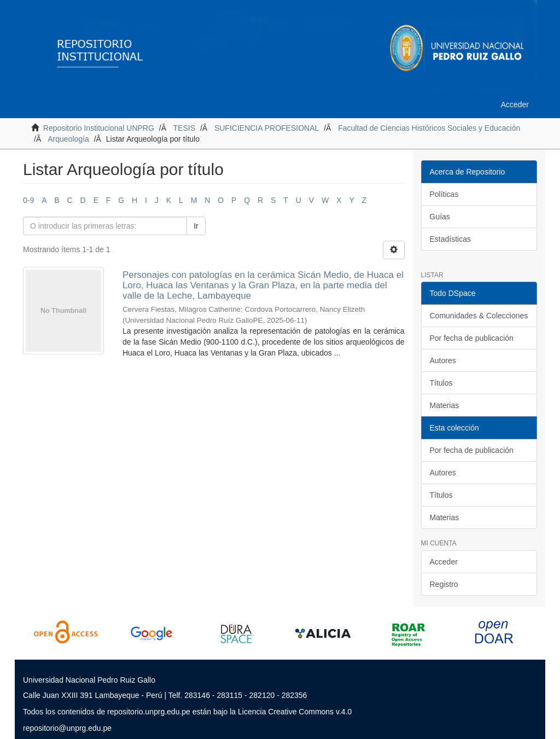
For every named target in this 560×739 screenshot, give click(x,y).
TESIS (184, 128)
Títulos (441, 383)
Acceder (444, 562)
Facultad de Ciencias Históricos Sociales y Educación (429, 128)
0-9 (28, 200)
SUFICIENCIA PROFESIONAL (267, 128)
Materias (445, 405)
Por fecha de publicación (472, 338)
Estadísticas (450, 239)
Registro (444, 584)
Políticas (444, 194)
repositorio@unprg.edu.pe (67, 728)
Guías (440, 217)
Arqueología (68, 139)
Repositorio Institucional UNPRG (99, 128)
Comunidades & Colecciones (479, 316)
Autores (443, 360)
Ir (196, 226)
